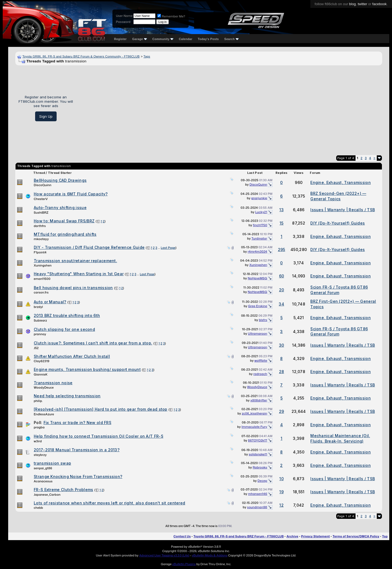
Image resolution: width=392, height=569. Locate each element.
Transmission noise (53, 383)
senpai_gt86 (43, 468)
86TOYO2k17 (258, 440)
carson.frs (41, 292)
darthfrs (40, 226)
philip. (38, 401)
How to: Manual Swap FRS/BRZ (64, 221)
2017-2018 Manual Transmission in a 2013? (77, 450)
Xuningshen (43, 265)
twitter (362, 4)
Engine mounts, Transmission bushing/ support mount (87, 369)
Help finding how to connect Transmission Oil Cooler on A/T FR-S (99, 436)
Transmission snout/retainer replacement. (75, 261)
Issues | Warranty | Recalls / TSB (343, 210)
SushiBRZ (41, 213)
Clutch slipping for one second (64, 329)
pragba (39, 427)
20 (282, 290)
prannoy (40, 334)
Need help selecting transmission (67, 396)
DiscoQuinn (43, 185)
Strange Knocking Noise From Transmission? (78, 476)
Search (232, 39)
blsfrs (263, 320)
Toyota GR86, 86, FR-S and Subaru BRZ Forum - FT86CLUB (239, 536)
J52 (36, 348)
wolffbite (261, 361)
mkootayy (41, 239)
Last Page (168, 248)
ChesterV (41, 199)
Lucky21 (261, 212)
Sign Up (46, 116)
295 (282, 249)
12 (281, 505)
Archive (292, 536)
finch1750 (260, 225)
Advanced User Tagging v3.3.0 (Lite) (164, 555)
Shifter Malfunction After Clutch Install (72, 356)
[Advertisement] (230, 108)
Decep (262, 481)
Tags (147, 56)
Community (163, 39)
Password (123, 22)
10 (281, 479)
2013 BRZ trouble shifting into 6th (67, 315)
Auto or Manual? (50, 302)
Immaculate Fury (254, 427)
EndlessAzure (44, 414)
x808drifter (259, 400)
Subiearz (40, 320)
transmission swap (52, 463)
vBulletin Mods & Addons (210, 555)
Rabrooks (260, 467)
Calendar (186, 39)
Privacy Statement (316, 536)
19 (281, 492)
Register (120, 39)
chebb (38, 508)
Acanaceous (43, 481)
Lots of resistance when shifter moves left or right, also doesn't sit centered (109, 503)
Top (385, 536)
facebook (380, 4)
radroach (260, 374)
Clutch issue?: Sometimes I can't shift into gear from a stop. (93, 343)
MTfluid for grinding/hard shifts (65, 234)
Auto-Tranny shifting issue (60, 208)
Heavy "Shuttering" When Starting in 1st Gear (79, 274)
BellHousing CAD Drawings (60, 180)
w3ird (38, 441)
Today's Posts (208, 39)
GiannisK (41, 374)
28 (282, 372)
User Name (124, 16)
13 (281, 210)
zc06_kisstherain (254, 413)
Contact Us (182, 536)
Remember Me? (171, 16)
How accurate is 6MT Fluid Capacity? (71, 194)
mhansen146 (258, 494)
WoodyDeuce (44, 388)
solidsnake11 (258, 454)
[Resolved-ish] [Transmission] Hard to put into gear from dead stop (101, 409)
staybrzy (40, 455)
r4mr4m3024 (258, 252)
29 (282, 411)
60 (282, 276)
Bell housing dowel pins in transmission (73, 288)
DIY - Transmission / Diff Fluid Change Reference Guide (89, 247)
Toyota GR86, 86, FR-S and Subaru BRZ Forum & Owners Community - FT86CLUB (81, 56)
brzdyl (38, 307)
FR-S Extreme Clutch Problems (63, 490)
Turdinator (259, 238)
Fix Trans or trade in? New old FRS (77, 423)
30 (282, 345)
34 (281, 304)
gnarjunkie (259, 198)
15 (282, 223)
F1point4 (40, 252)
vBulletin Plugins (184, 564)
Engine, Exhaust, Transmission (341, 182)
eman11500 (42, 279)
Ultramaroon (258, 334)
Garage (139, 39)
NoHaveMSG (257, 278)
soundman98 (257, 507)
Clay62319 (42, 361)
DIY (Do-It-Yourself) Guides (338, 223)
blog (352, 4)
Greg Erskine (258, 306)
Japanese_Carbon (47, 495)
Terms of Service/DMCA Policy (356, 536)
